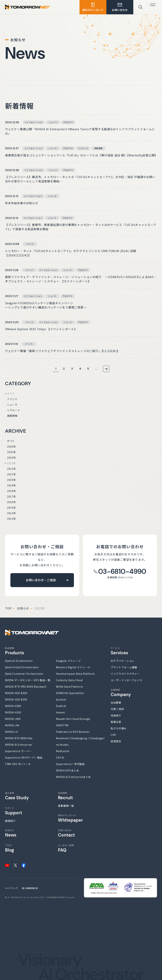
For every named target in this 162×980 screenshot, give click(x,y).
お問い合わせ (66, 833)
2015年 (11, 508)
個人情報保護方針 (30, 888)
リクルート (14, 410)
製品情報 (15, 651)
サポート (14, 811)
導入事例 (17, 796)
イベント (12, 399)
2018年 (11, 491)
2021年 (11, 474)
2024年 (11, 458)
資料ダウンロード (70, 818)
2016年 (11, 502)
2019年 (11, 485)
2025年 (11, 452)
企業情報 (121, 693)
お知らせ (23, 608)
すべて (11, 393)
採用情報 (65, 796)
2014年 (11, 513)
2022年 (11, 469)
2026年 (11, 446)
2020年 (11, 480)
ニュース (12, 405)
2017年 (11, 496)
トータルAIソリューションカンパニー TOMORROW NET (37, 897)
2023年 (11, 463)
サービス (119, 651)
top (8, 608)
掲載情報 (12, 416)
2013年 (11, 519)
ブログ (10, 848)
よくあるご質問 (66, 848)
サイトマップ (11, 888)
